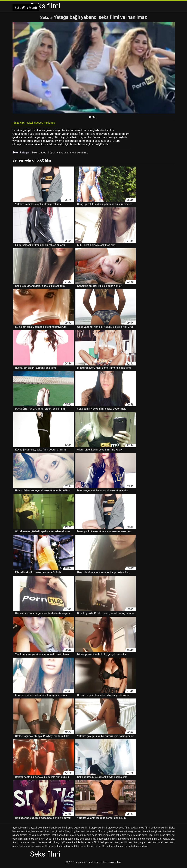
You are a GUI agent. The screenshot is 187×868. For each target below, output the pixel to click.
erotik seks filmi (60, 836)
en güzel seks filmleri (115, 833)
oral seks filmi (166, 844)
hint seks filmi (32, 840)
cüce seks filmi (94, 833)
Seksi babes (40, 154)
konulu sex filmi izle (30, 844)
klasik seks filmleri (107, 840)
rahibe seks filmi (21, 847)
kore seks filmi (50, 844)
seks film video (104, 847)
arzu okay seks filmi (119, 829)
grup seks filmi (144, 836)
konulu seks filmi (128, 840)
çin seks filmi (62, 833)
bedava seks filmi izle (162, 829)
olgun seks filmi (148, 844)
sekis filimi (57, 847)
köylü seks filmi (68, 844)
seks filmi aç (121, 847)
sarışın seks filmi (41, 847)
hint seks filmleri (50, 840)
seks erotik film (72, 847)
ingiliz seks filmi (69, 840)
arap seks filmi (99, 829)
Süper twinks (57, 154)
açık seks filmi (20, 829)
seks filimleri (88, 847)
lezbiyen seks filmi (88, 844)
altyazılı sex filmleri (39, 829)
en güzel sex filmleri (139, 833)
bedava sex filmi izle (42, 833)
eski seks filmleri (96, 836)
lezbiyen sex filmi (110, 844)
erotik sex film (78, 836)
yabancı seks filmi (79, 154)
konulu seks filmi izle (150, 840)
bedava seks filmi (140, 829)
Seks (45, 17)
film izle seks (114, 836)
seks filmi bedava (138, 847)
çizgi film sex (78, 833)
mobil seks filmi (129, 844)
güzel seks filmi (162, 836)
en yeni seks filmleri (40, 836)
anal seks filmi (59, 829)
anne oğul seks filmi (79, 829)
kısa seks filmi (87, 840)
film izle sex (128, 836)
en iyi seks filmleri (161, 833)
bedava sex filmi (21, 833)
